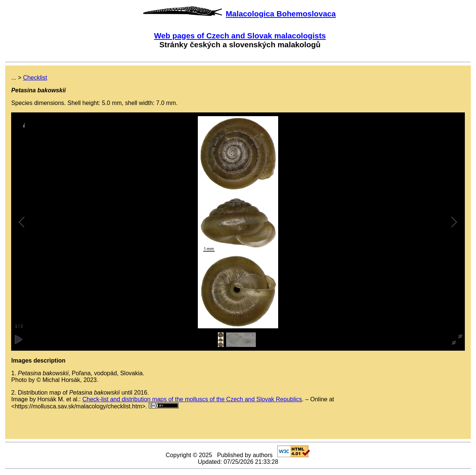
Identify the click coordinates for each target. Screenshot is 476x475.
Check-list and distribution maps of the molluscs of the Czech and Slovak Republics (192, 399)
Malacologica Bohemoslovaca (281, 14)
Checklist (35, 78)
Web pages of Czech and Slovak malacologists (240, 36)
